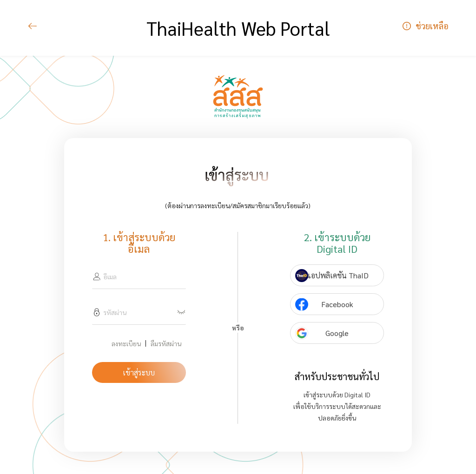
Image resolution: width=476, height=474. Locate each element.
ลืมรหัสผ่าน (166, 343)
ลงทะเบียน (126, 343)
